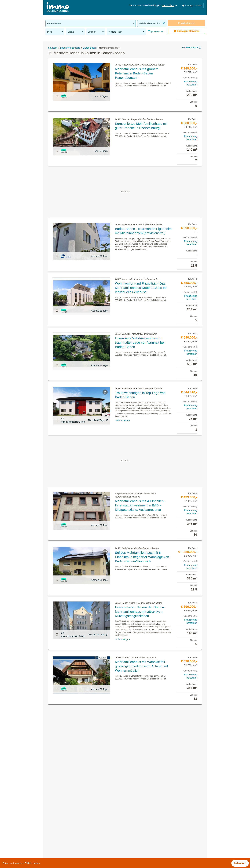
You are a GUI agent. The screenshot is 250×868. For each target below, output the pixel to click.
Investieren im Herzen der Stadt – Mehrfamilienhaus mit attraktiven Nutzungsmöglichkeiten (140, 612)
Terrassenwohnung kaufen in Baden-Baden (70, 819)
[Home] (58, 7)
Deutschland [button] (170, 5)
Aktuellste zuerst (190, 47)
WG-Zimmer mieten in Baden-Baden (66, 812)
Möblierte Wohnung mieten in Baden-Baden (70, 833)
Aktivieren (240, 863)
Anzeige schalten (192, 6)
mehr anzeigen (122, 420)
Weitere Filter (127, 32)
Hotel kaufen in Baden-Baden (62, 840)
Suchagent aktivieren (187, 31)
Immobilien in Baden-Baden (61, 805)
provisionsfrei (157, 31)
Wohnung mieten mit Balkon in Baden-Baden (71, 826)
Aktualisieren (187, 23)
